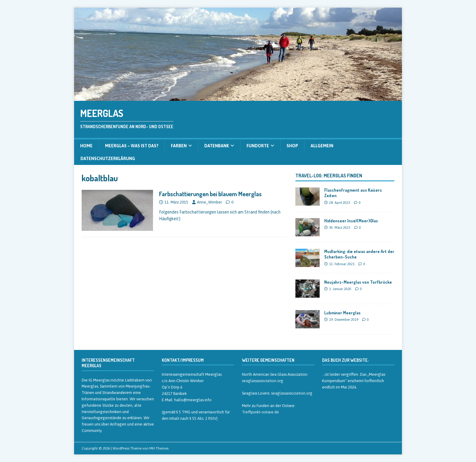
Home (86, 146)
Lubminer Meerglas (342, 313)
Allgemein (322, 146)
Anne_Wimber (209, 202)
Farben (179, 146)
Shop (292, 146)
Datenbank (217, 146)
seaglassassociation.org (263, 381)
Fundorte (258, 146)
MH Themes (159, 448)
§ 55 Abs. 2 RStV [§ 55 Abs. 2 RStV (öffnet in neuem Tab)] (203, 418)
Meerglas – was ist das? (132, 146)
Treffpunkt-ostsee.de (260, 412)
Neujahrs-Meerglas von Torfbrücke (358, 282)
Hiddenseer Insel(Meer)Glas (351, 221)
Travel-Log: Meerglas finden (329, 176)
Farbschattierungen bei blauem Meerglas (210, 194)
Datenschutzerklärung (108, 159)
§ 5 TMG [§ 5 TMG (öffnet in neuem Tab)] (183, 412)
